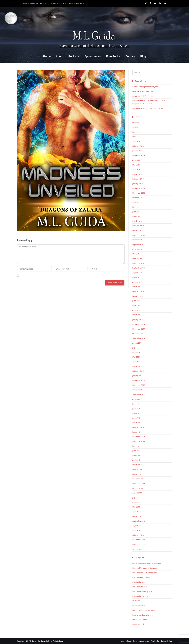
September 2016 (139, 268)
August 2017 (137, 249)
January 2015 (138, 319)
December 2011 (139, 479)
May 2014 (136, 357)
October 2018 (138, 198)
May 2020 (136, 137)
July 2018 (136, 207)
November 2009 (139, 544)
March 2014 (137, 366)
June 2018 (136, 212)
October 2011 (138, 488)
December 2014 (139, 324)
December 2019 (139, 155)
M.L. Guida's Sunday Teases (143, 591)
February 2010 (138, 535)
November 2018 (139, 193)
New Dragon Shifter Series (143, 96)
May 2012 (136, 455)
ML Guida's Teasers (140, 605)
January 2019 (138, 184)
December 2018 (139, 188)
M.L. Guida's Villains (140, 596)
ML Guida (136, 601)
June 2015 (136, 301)
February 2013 (138, 427)
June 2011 (136, 502)
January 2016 (138, 296)
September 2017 (139, 245)
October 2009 (138, 549)
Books (74, 56)
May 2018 (136, 216)
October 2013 (138, 390)
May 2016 (136, 277)
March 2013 (137, 423)
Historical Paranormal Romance (145, 568)
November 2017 (139, 235)
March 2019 (137, 174)
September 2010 (139, 521)
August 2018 (137, 202)
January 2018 (138, 230)
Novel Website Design (56, 641)
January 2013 (138, 432)
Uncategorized (138, 624)
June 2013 (136, 408)
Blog (143, 56)
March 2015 (137, 315)
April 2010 (136, 530)
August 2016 (137, 273)
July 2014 (136, 348)
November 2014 (139, 329)
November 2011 (139, 483)
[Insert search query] (152, 72)
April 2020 (136, 141)
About (60, 56)
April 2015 (136, 310)
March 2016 (137, 287)
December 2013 (139, 380)
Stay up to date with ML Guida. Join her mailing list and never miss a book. (53, 3)
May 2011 (136, 507)
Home (47, 56)
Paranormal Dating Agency (143, 615)
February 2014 (138, 371)
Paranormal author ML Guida (144, 610)
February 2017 (138, 259)
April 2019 (136, 169)
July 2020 (136, 132)
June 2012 (136, 451)
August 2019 (137, 160)
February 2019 (138, 179)
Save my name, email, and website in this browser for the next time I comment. (54, 276)
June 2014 (136, 352)
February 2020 (138, 146)
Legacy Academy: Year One (143, 91)
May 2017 (136, 254)
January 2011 (138, 516)
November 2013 (139, 385)
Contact (130, 56)
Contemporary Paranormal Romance (147, 563)
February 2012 (138, 469)
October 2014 (138, 334)
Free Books (113, 56)
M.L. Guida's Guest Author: (143, 577)
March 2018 (137, 221)
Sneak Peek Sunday (140, 620)
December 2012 (139, 437)
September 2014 (139, 338)
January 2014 (138, 376)
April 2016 (136, 282)
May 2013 (136, 413)
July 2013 (136, 404)
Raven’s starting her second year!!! (146, 87)
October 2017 (138, 240)
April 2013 (136, 418)
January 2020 (138, 151)
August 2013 (137, 399)
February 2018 (138, 226)
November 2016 (139, 263)
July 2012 (136, 446)
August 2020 (137, 127)
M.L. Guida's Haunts (140, 582)
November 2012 (139, 441)
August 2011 (137, 493)
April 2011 (136, 512)
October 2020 (138, 123)
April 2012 (136, 460)
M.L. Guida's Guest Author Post (145, 573)
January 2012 (138, 474)
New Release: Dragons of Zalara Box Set (148, 108)
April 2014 (136, 362)
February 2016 (138, 291)
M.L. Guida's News (140, 587)
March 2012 (137, 465)
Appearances (93, 56)
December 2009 (139, 540)
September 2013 (139, 394)
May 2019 (136, 165)
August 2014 (137, 343)
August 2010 (137, 526)
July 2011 (136, 498)
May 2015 (136, 305)
